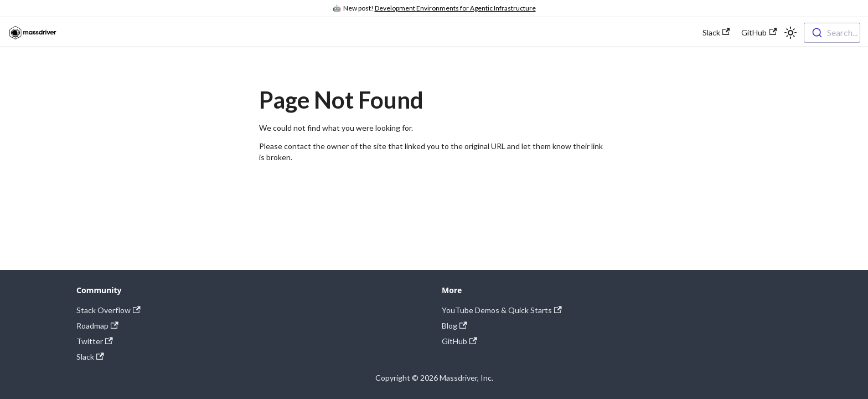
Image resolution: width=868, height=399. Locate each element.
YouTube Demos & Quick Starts (502, 310)
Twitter (95, 341)
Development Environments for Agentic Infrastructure (455, 8)
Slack (716, 32)
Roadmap (97, 326)
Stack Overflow (108, 310)
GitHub (759, 32)
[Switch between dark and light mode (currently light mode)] (790, 33)
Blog (454, 326)
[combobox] (832, 33)
